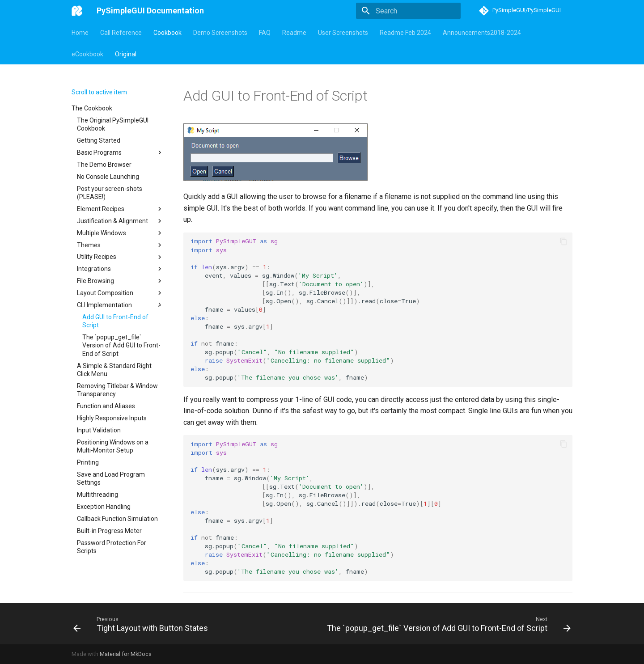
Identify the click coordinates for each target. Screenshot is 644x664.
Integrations (120, 269)
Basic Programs (120, 152)
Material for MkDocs (126, 654)
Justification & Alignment (120, 221)
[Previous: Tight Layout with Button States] (142, 624)
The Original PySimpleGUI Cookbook (113, 124)
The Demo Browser (104, 165)
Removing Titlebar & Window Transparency (117, 390)
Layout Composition (120, 293)
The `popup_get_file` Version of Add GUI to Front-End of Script (121, 345)
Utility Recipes (120, 257)
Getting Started (99, 140)
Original (126, 54)
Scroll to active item (99, 92)
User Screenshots (343, 33)
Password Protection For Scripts (112, 547)
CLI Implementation (120, 305)
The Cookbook (92, 108)
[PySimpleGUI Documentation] (77, 11)
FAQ (265, 33)
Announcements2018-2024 (482, 33)
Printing (88, 462)
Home (80, 33)
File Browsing (120, 281)
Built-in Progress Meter (109, 531)
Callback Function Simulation (117, 519)
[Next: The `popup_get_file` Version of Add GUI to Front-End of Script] (447, 624)
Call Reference (121, 33)
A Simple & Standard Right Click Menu (114, 370)
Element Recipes (120, 209)
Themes (120, 245)
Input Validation (99, 430)
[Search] (408, 11)
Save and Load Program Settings (111, 478)
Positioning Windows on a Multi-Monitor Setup (113, 446)
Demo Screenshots (220, 33)
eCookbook (87, 54)
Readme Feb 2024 (405, 33)
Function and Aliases (106, 406)
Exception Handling (104, 507)
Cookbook (167, 33)
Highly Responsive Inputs (112, 418)
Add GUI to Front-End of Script (115, 321)
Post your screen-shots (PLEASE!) (110, 193)
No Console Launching (108, 177)
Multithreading (97, 495)
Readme (294, 33)
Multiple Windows (120, 233)
